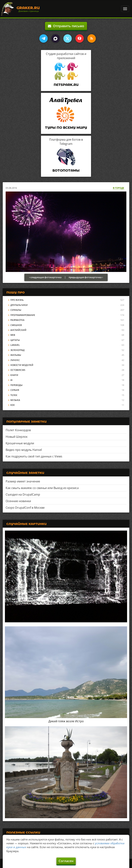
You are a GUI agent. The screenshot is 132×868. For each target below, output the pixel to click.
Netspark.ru (66, 85)
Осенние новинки (18, 501)
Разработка (17, 320)
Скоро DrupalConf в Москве (25, 508)
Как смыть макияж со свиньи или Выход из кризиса (42, 488)
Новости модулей (22, 365)
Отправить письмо (66, 26)
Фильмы (16, 355)
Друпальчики (19, 305)
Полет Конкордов (18, 430)
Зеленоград (17, 350)
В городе (119, 188)
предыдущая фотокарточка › (86, 277)
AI (11, 380)
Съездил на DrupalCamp (23, 494)
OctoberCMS (18, 370)
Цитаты (15, 340)
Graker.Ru (28, 8)
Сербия (15, 390)
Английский (18, 330)
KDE (13, 405)
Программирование (23, 315)
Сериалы (16, 310)
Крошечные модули (20, 443)
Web (13, 335)
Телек (14, 395)
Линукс (15, 360)
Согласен (66, 861)
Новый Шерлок (17, 437)
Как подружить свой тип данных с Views (34, 456)
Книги (14, 375)
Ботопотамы (66, 171)
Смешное (16, 325)
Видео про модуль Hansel (24, 450)
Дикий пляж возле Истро (66, 721)
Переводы (16, 385)
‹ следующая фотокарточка (45, 277)
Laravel (15, 345)
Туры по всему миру (66, 128)
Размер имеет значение (23, 481)
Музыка (15, 400)
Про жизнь (17, 300)
